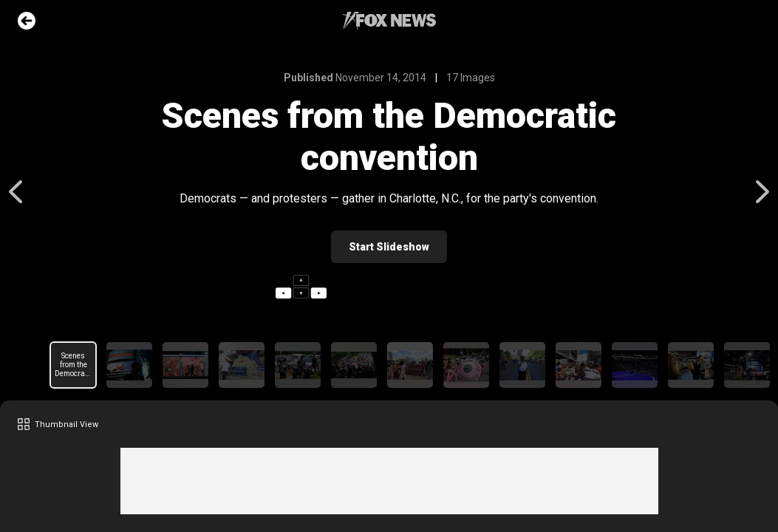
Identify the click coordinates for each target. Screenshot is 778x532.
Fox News (389, 21)
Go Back (27, 21)
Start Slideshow (389, 247)
